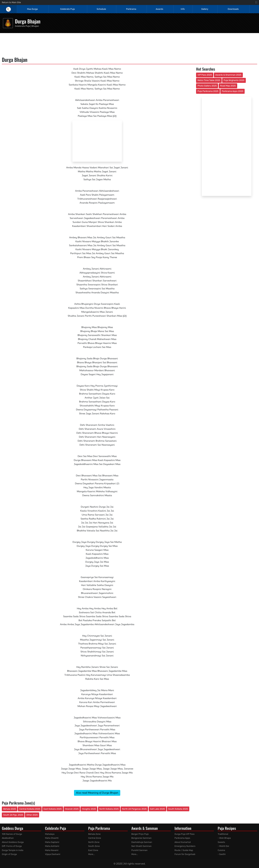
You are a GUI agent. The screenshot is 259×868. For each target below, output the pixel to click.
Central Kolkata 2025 (30, 809)
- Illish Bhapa (224, 838)
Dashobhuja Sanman (142, 842)
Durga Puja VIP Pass (185, 834)
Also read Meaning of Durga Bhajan (97, 793)
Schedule (101, 9)
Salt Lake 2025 (157, 809)
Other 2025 (32, 815)
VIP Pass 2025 (205, 75)
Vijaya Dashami (53, 854)
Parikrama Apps (182, 838)
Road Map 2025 (228, 86)
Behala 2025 (10, 809)
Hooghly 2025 (89, 809)
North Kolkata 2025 (109, 809)
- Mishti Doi (223, 846)
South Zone (94, 846)
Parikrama (131, 9)
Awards (160, 9)
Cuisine (221, 850)
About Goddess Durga (13, 842)
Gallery (205, 9)
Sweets (221, 842)
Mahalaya (50, 834)
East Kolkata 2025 (53, 809)
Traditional (223, 834)
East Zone (93, 850)
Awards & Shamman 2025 (228, 75)
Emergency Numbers (185, 846)
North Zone (94, 842)
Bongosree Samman (141, 838)
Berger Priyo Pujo (140, 834)
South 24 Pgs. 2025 (13, 815)
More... (92, 854)
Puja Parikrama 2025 (208, 91)
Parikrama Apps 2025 (233, 91)
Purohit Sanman (139, 850)
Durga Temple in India (13, 850)
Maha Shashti (52, 838)
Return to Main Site (11, 2)
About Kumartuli (183, 842)
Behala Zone (94, 834)
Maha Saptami (52, 842)
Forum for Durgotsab (185, 854)
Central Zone (95, 838)
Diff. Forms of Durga (12, 846)
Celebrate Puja (67, 9)
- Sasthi (222, 854)
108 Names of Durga (12, 834)
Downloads (233, 9)
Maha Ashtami (52, 846)
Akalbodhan (8, 838)
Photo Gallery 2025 (207, 86)
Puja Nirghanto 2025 (234, 80)
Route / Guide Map (184, 850)
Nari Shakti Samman (141, 846)
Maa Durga (32, 9)
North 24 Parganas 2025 (134, 809)
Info (183, 9)
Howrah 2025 (72, 809)
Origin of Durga (9, 854)
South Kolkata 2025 (178, 809)
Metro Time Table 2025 (209, 80)
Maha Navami (52, 850)
